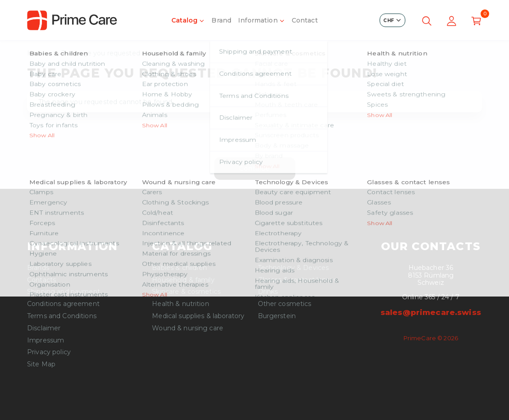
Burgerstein (277, 316)
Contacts (41, 280)
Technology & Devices (293, 268)
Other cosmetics (285, 304)
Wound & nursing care (188, 328)
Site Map (41, 364)
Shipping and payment (64, 292)
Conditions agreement (63, 304)
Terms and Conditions (62, 316)
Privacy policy (49, 352)
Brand (221, 20)
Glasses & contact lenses (297, 280)
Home (37, 53)
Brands (38, 268)
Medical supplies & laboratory (198, 316)
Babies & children (179, 268)
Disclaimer (44, 328)
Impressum (46, 340)
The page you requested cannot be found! (129, 53)
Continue (254, 169)
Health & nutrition (181, 304)
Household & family (183, 280)
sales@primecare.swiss (431, 312)
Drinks (268, 292)
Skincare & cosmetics (186, 292)
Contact (305, 20)
